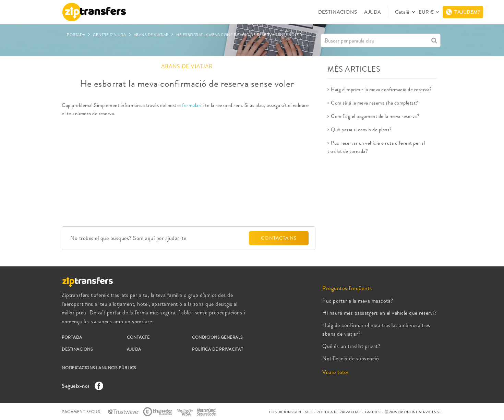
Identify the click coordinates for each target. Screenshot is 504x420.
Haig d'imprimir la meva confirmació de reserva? (381, 89)
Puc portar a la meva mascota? (358, 301)
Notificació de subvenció (351, 358)
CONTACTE (138, 337)
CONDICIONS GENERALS (217, 337)
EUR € (426, 12)
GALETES (373, 412)
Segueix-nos (81, 386)
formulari (191, 105)
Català (403, 12)
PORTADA (72, 337)
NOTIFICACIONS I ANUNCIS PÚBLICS (99, 368)
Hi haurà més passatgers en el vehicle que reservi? (379, 313)
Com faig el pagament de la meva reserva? (375, 116)
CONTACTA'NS (279, 238)
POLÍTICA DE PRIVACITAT (218, 349)
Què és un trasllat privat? (351, 346)
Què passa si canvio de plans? (361, 130)
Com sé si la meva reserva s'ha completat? (375, 103)
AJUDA (373, 12)
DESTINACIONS (338, 12)
